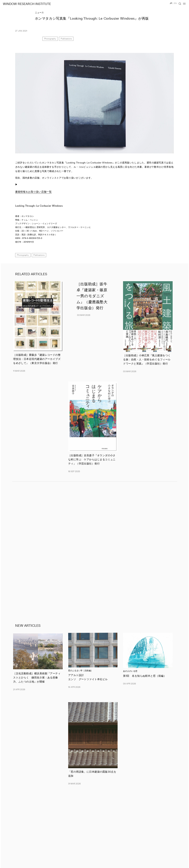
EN (175, 3)
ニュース (39, 13)
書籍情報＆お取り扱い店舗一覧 (33, 192)
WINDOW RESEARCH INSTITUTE (27, 4)
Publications (66, 39)
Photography (50, 39)
